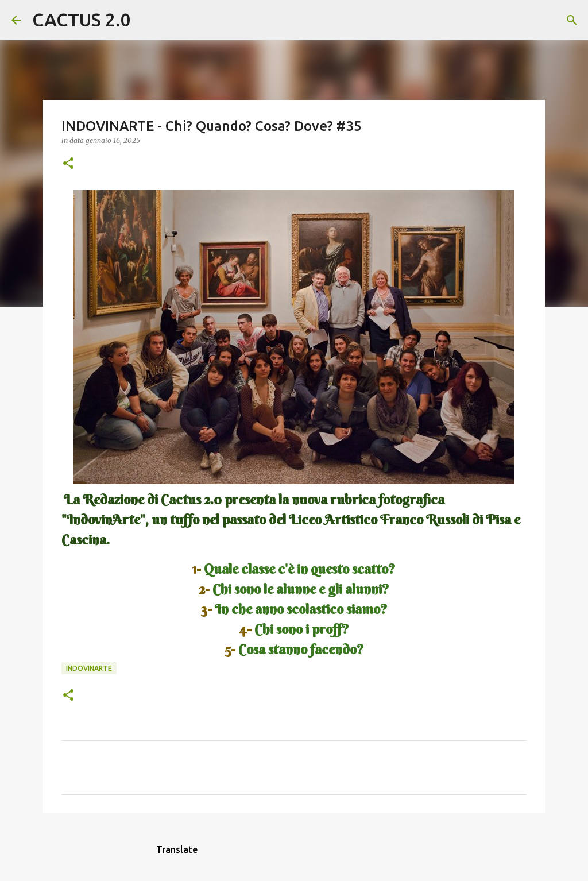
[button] (68, 164)
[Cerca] (147, 20)
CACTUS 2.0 (82, 20)
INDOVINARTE (89, 668)
